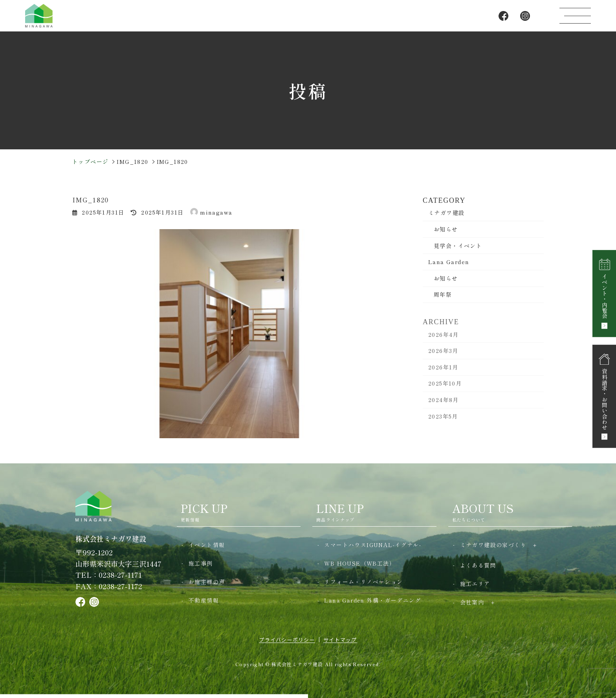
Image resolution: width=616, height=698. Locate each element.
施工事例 (201, 563)
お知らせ (446, 229)
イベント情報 (207, 545)
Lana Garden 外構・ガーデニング (372, 600)
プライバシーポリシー (287, 640)
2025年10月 (445, 389)
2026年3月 (443, 356)
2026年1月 (443, 373)
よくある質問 (478, 565)
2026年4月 (444, 340)
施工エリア (475, 584)
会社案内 (472, 602)
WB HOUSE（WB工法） (360, 563)
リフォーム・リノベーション (363, 582)
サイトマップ (340, 640)
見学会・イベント (458, 245)
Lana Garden (449, 261)
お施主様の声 (207, 582)
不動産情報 (204, 600)
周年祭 (443, 294)
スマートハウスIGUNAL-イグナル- (373, 545)
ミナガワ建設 (446, 212)
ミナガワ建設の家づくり (493, 545)
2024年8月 (444, 406)
